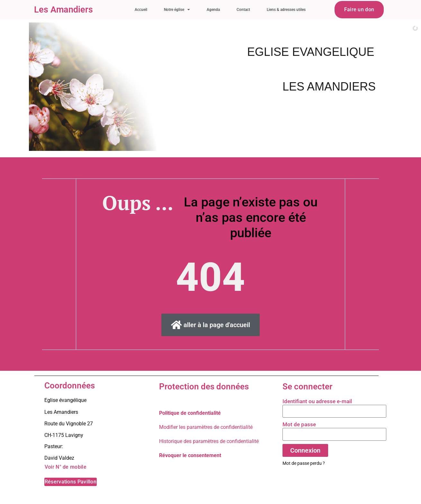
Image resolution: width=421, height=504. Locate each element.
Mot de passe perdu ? (304, 463)
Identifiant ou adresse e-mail (317, 401)
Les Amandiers (63, 10)
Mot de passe (299, 424)
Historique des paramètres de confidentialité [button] (209, 441)
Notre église (177, 10)
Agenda (213, 10)
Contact (243, 10)
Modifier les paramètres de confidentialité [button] (206, 427)
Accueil (141, 10)
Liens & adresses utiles (286, 10)
